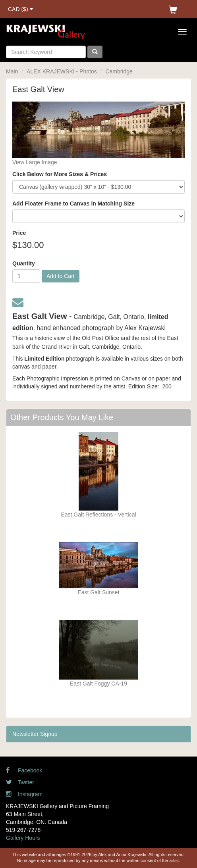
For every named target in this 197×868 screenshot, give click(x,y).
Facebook (24, 770)
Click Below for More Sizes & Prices (60, 174)
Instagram (24, 794)
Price (19, 233)
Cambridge (119, 71)
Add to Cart (61, 276)
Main (12, 71)
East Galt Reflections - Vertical (98, 515)
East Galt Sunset (98, 592)
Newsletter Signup (35, 734)
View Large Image (35, 162)
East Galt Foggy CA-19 (98, 684)
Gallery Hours (23, 838)
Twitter (20, 782)
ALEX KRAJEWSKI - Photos (62, 71)
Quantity (24, 263)
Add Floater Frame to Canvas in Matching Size (73, 204)
